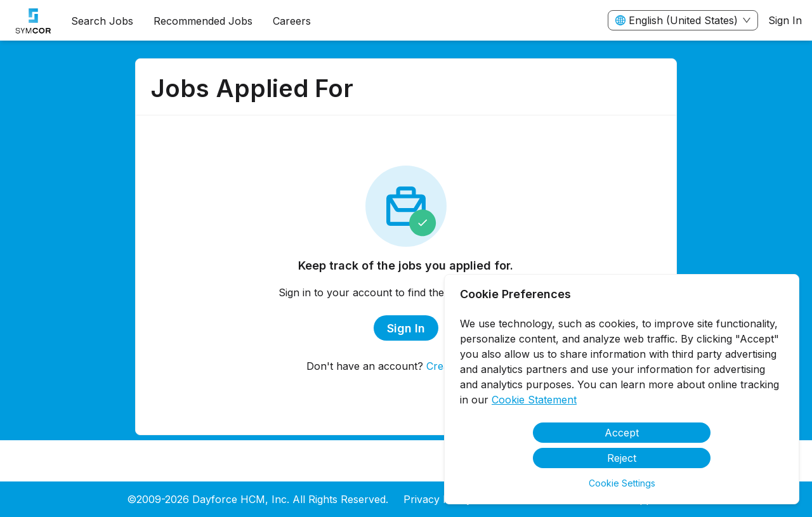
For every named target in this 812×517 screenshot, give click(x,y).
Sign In (785, 20)
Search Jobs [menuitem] (102, 21)
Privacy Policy (438, 499)
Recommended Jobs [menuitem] (203, 21)
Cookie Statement (534, 400)
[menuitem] (30, 21)
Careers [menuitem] (292, 21)
